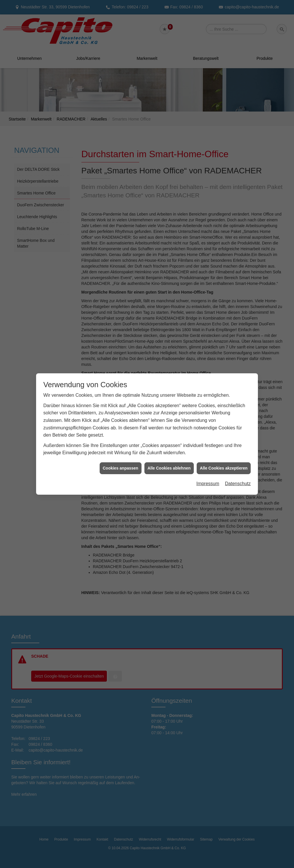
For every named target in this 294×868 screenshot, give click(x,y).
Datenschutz (238, 475)
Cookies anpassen (121, 459)
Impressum (208, 475)
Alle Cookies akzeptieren (224, 459)
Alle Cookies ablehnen (169, 459)
